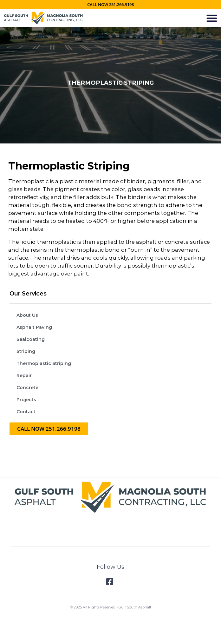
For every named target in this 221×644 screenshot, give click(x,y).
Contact (26, 412)
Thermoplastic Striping (44, 363)
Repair (24, 375)
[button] (212, 18)
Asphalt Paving (34, 327)
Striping (26, 351)
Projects (26, 400)
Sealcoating (31, 339)
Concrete (27, 388)
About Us (27, 315)
